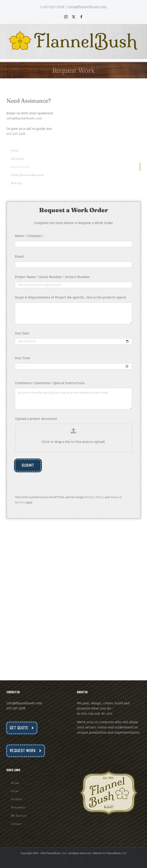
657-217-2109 (16, 134)
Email (19, 257)
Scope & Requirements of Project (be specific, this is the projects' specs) (70, 298)
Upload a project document (36, 419)
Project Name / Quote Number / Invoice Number (52, 277)
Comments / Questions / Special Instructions (50, 383)
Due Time (22, 358)
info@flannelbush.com (87, 7)
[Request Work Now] (26, 751)
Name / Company (29, 236)
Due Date (22, 334)
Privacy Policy (95, 497)
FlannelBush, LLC (116, 853)
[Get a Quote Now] (22, 728)
